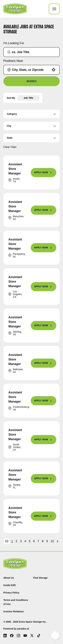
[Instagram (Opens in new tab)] (18, 636)
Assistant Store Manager (15, 169)
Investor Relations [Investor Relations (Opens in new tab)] (14, 611)
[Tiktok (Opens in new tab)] (39, 636)
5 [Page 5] (30, 541)
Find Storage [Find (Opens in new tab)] (40, 578)
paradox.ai (23, 629)
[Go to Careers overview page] (15, 9)
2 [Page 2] (16, 541)
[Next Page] (58, 541)
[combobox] (33, 52)
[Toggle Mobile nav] (54, 9)
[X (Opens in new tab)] (32, 636)
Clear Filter (10, 147)
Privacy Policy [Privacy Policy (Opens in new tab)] (11, 593)
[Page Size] (7, 541)
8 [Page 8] (43, 541)
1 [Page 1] (12, 541)
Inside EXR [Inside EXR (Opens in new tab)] (9, 585)
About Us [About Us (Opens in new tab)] (9, 578)
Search (32, 81)
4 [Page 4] (25, 541)
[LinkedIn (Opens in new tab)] (5, 636)
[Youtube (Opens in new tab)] (25, 636)
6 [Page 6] (34, 541)
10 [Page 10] (52, 541)
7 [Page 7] (38, 541)
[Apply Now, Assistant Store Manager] (44, 173)
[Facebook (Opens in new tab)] (12, 636)
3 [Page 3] (21, 541)
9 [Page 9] (47, 541)
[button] (54, 70)
